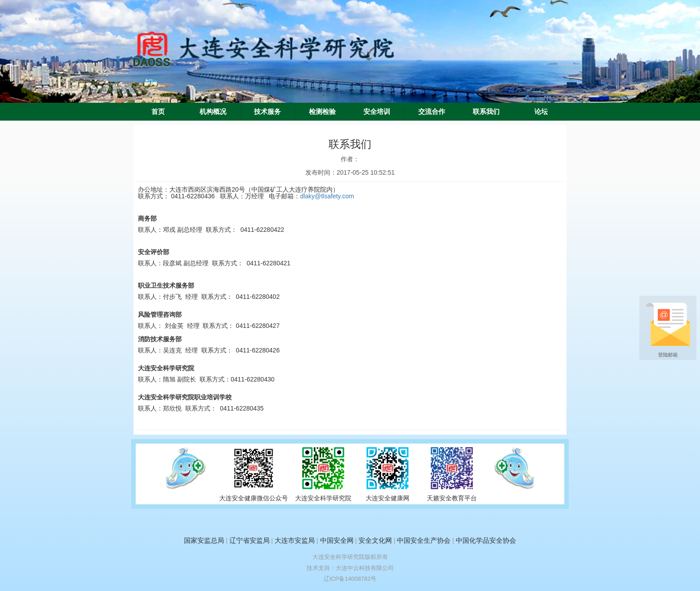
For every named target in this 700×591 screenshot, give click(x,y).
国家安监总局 (204, 540)
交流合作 (432, 112)
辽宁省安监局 (250, 540)
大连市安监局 (295, 540)
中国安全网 (337, 540)
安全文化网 (375, 540)
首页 (158, 112)
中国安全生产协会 (424, 540)
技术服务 (267, 112)
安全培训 (377, 112)
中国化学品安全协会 (486, 540)
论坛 (541, 112)
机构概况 (213, 112)
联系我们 (486, 112)
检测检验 (322, 112)
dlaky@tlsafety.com (327, 196)
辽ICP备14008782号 (350, 579)
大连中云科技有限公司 (365, 568)
